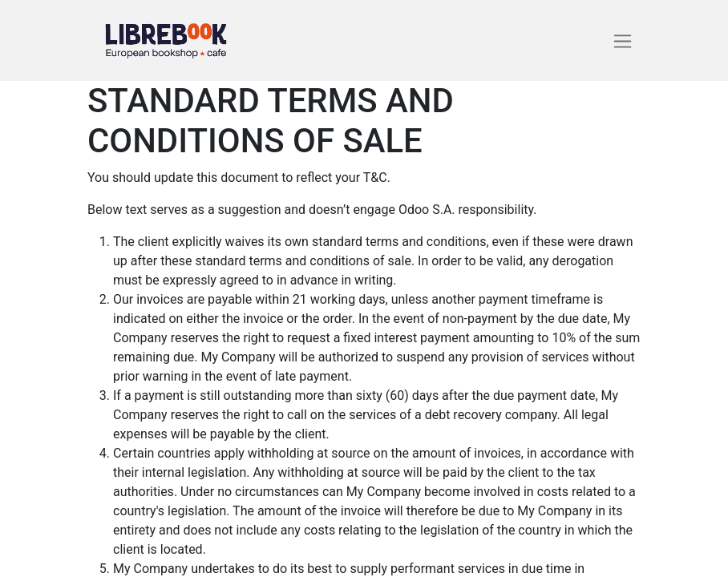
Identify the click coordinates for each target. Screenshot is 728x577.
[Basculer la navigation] (623, 40)
